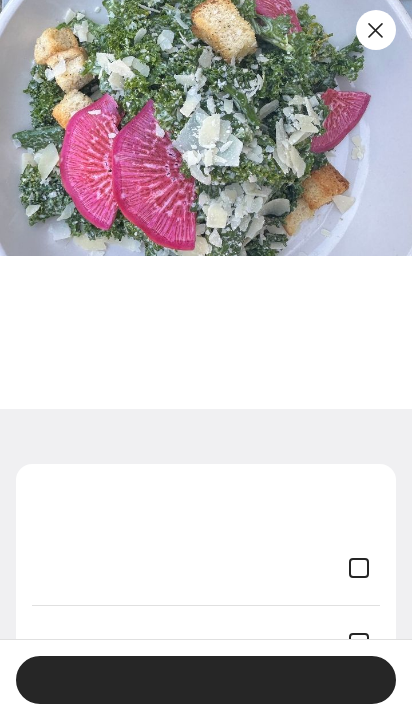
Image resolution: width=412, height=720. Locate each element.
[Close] (376, 30)
